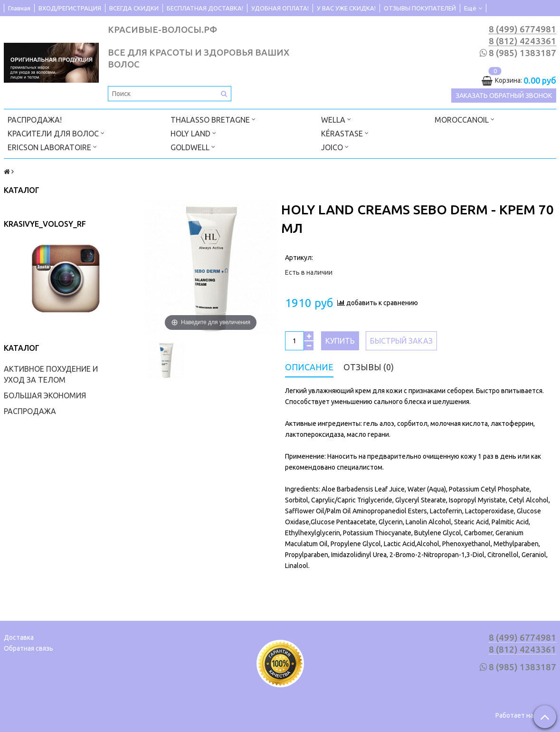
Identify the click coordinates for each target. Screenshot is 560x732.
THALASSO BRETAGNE (213, 119)
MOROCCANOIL (465, 119)
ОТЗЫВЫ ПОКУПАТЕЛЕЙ (420, 8)
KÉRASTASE (345, 132)
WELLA (336, 119)
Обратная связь (28, 648)
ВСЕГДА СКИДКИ (134, 8)
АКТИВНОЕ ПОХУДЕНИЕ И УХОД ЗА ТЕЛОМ (51, 374)
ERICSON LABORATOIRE (52, 146)
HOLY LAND (193, 132)
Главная (19, 8)
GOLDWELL (193, 146)
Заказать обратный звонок (504, 96)
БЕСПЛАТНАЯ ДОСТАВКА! (205, 8)
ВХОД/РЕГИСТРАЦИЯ (70, 8)
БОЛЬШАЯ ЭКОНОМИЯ (45, 395)
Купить (340, 340)
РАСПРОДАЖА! (35, 119)
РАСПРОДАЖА (30, 411)
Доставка (19, 637)
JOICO (335, 146)
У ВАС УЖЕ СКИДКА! (346, 8)
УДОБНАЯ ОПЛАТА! (280, 8)
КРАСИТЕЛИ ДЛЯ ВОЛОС (56, 132)
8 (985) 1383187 (522, 53)
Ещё (473, 8)
